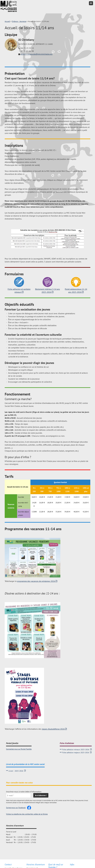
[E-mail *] (18, 795)
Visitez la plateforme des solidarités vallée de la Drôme (27, 814)
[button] (91, 3)
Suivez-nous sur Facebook (16, 808)
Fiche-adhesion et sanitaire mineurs (19, 291)
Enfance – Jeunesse (19, 21)
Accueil (7, 21)
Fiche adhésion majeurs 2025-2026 (76, 752)
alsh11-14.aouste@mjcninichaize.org (37, 54)
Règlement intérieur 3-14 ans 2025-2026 (47, 291)
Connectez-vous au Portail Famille (19, 749)
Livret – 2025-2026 (16, 771)
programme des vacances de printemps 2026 (36, 581)
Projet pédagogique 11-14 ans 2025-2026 (76, 291)
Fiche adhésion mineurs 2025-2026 (76, 749)
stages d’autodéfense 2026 (53, 729)
